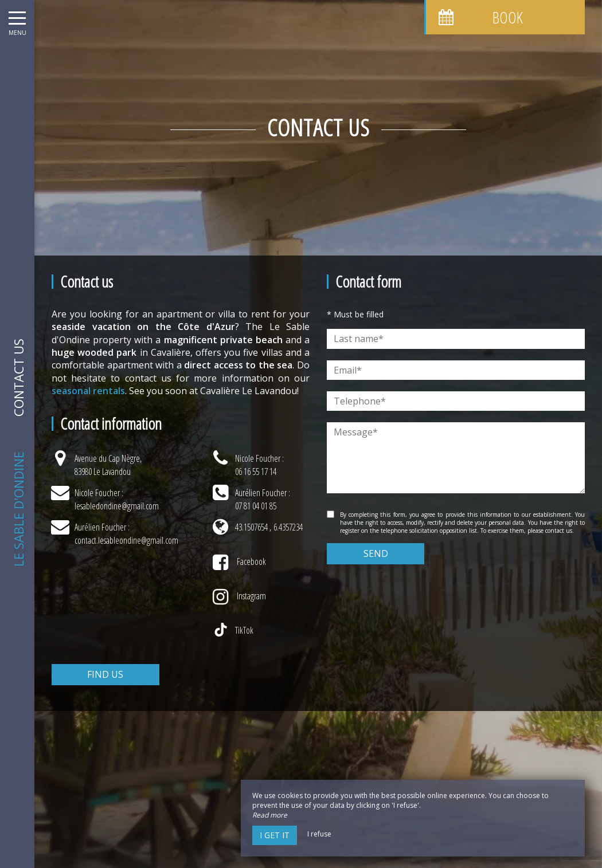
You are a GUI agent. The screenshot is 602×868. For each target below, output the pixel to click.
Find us (105, 674)
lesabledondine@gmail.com (117, 506)
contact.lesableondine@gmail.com (126, 540)
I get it (275, 835)
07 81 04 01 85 (256, 506)
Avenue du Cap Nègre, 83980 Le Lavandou (108, 465)
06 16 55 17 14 (256, 472)
